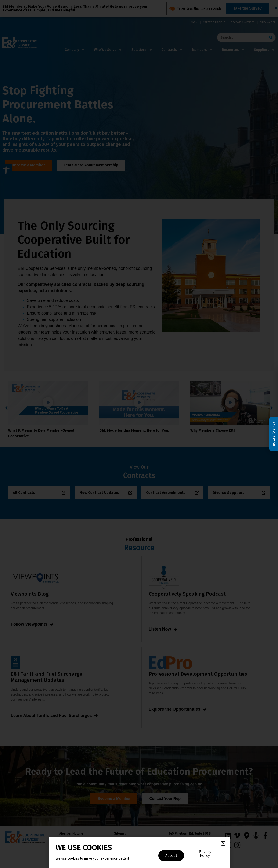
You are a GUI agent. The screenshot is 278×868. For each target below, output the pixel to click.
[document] (139, 434)
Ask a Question (274, 434)
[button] (223, 843)
